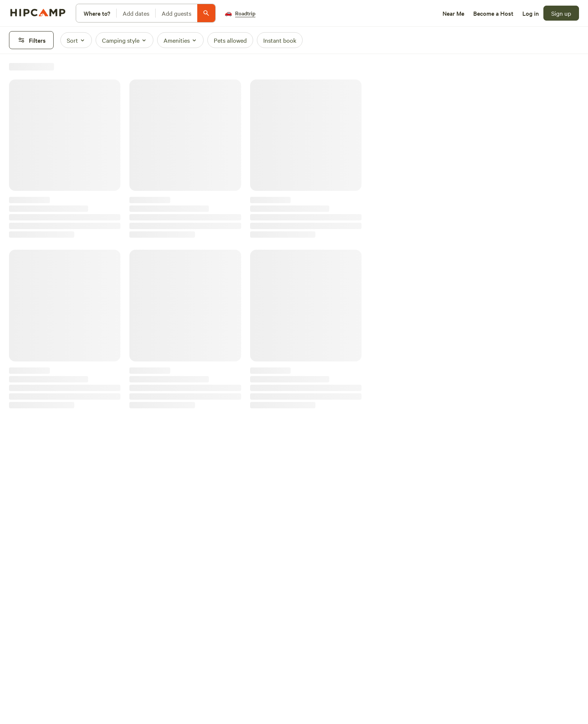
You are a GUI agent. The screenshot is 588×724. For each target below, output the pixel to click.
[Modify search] (146, 13)
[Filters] (31, 40)
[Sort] (76, 40)
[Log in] (531, 13)
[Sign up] (561, 13)
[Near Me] (453, 13)
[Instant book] (280, 40)
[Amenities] (180, 40)
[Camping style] (124, 40)
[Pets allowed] (230, 40)
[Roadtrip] (240, 13)
